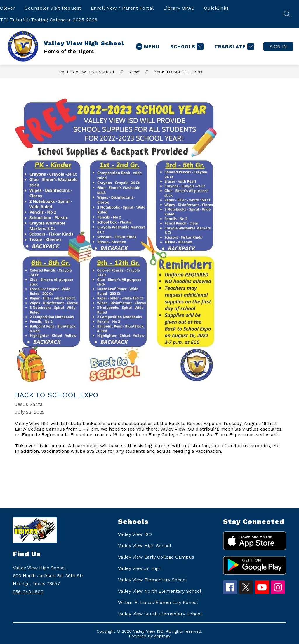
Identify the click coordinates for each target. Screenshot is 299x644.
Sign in (278, 46)
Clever (8, 8)
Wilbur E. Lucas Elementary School (158, 602)
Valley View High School (87, 72)
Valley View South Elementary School (160, 614)
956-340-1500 (28, 592)
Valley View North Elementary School (160, 591)
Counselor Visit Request (53, 8)
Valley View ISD (135, 534)
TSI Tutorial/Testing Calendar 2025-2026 (49, 20)
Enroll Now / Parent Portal (122, 8)
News (134, 72)
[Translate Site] (233, 46)
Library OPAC (179, 8)
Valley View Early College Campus (156, 557)
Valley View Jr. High (140, 568)
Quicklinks (217, 8)
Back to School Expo (178, 72)
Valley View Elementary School (152, 580)
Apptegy (162, 636)
